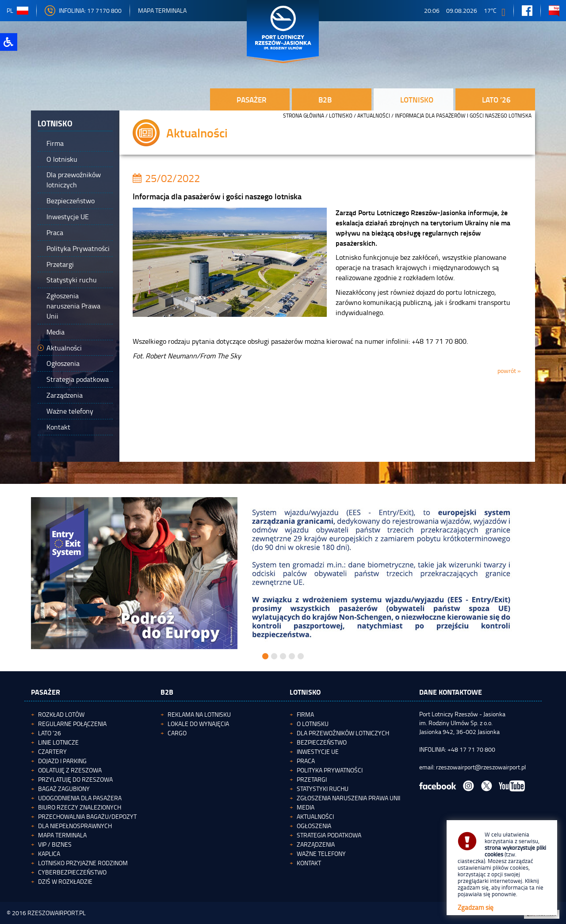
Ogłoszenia (314, 826)
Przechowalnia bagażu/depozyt (87, 816)
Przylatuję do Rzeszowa (75, 779)
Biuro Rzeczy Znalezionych (80, 807)
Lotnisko (341, 116)
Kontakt (309, 863)
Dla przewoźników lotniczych (343, 733)
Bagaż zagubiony (64, 789)
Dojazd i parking (62, 761)
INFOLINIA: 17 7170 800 (83, 10)
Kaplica (49, 854)
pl (17, 10)
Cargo (177, 733)
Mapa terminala (62, 835)
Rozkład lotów (61, 714)
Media (306, 807)
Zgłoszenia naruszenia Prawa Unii (348, 798)
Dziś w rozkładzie (65, 881)
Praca (306, 761)
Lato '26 (50, 733)
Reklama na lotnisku (199, 714)
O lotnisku (313, 724)
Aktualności (374, 116)
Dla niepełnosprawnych (75, 826)
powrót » (509, 371)
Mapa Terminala (162, 10)
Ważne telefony (321, 854)
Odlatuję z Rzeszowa (70, 770)
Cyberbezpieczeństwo (72, 872)
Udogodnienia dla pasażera (80, 798)
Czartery (52, 751)
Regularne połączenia (72, 724)
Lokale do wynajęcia (198, 724)
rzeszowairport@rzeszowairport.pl (481, 767)
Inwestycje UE (318, 751)
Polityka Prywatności (330, 770)
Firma (305, 714)
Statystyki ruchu (323, 789)
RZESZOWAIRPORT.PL (57, 913)
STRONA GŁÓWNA (304, 116)
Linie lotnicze (58, 742)
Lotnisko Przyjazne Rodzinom (83, 863)
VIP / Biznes (55, 844)
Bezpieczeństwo (322, 742)
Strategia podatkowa (329, 835)
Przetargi (312, 779)
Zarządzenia (316, 844)
